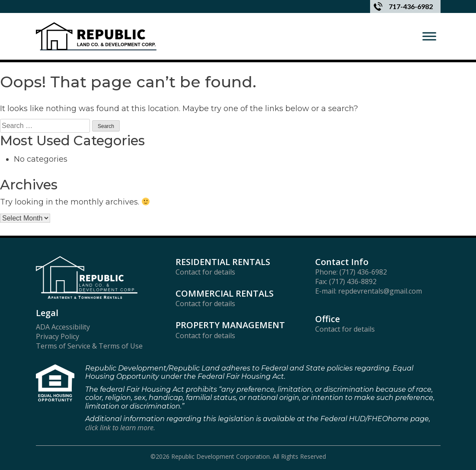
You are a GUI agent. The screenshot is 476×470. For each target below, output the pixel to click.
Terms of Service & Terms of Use (89, 346)
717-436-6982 (403, 6)
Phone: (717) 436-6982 (351, 272)
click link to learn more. (120, 428)
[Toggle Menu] (429, 36)
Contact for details (205, 272)
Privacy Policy (58, 337)
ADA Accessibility (63, 327)
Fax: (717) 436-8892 (346, 282)
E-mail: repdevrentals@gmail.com (369, 291)
